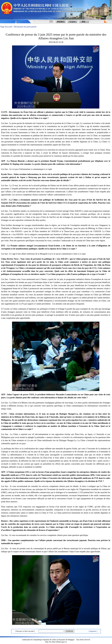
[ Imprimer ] (93, 631)
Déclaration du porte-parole (25, 27)
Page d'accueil (6, 27)
